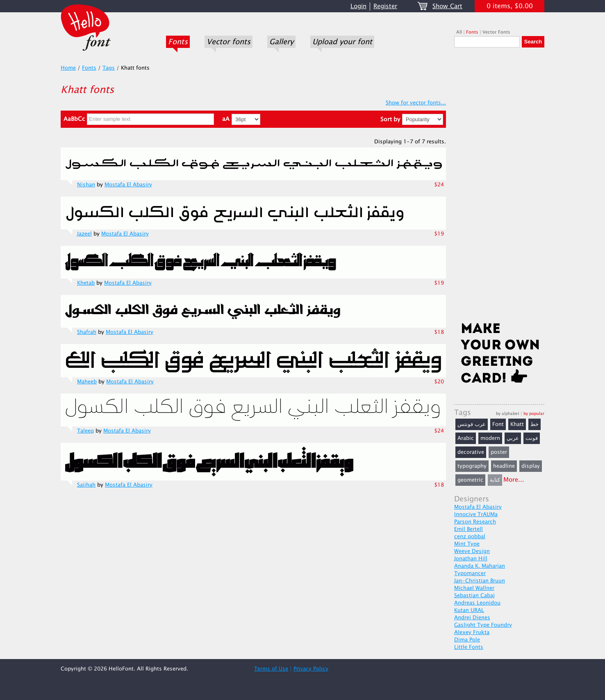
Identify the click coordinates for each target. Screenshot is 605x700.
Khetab (86, 283)
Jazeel (84, 234)
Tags (109, 68)
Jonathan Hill (471, 559)
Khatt (517, 424)
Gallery (281, 42)
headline (504, 466)
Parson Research (475, 522)
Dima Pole (467, 640)
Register (385, 6)
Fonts (178, 42)
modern (490, 438)
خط (534, 424)
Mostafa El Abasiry (128, 185)
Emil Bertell (469, 529)
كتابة (495, 480)
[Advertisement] (499, 187)
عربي (513, 438)
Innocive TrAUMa (476, 514)
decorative (471, 452)
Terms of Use (271, 669)
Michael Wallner (474, 588)
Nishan (86, 185)
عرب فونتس (472, 424)
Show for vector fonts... (416, 103)
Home (68, 68)
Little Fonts (469, 647)
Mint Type (467, 544)
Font (498, 424)
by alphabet (508, 413)
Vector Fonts (496, 32)
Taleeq (85, 431)
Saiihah (86, 485)
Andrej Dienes (472, 618)
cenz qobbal (470, 537)
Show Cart (447, 6)
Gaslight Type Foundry (483, 625)
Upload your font (342, 42)
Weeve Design (472, 551)
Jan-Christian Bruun (480, 581)
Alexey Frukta (472, 632)
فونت (532, 438)
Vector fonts (229, 42)
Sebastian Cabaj (474, 596)
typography (472, 466)
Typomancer (470, 573)
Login (358, 6)
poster (499, 452)
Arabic (466, 438)
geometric (470, 480)
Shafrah (87, 332)
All (459, 32)
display (531, 466)
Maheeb (87, 382)
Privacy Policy (311, 669)
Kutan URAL (469, 610)
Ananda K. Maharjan (480, 566)
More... (514, 480)
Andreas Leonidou (477, 603)
